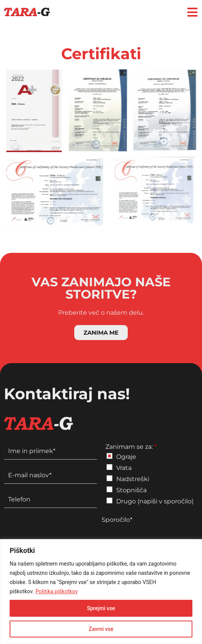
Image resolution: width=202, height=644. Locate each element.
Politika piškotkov (57, 591)
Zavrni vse (101, 629)
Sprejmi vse (101, 608)
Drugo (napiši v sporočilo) (155, 501)
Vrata (124, 468)
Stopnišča (131, 490)
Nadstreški (133, 479)
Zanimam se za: (131, 447)
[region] (101, 592)
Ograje (126, 457)
